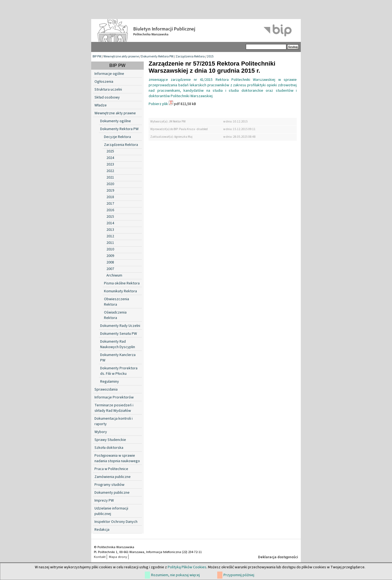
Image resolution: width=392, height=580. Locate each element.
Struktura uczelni (108, 90)
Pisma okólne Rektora (122, 283)
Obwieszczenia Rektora (117, 302)
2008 (110, 262)
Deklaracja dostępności (278, 557)
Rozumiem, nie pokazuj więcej (175, 575)
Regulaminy (110, 382)
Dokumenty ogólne (116, 121)
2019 (110, 191)
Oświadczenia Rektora (115, 315)
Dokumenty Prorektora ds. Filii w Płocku (119, 371)
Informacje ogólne (109, 74)
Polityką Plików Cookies (187, 567)
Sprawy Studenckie (110, 440)
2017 (110, 204)
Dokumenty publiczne (112, 493)
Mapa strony (118, 557)
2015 (210, 56)
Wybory (101, 432)
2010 (110, 249)
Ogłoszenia (104, 82)
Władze (101, 105)
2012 (110, 236)
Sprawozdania (106, 389)
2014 (110, 223)
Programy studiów (109, 485)
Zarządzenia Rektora (190, 56)
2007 (110, 269)
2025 (110, 151)
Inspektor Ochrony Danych (116, 522)
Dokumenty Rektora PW (157, 56)
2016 (110, 210)
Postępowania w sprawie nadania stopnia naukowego (117, 458)
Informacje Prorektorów (114, 397)
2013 (110, 230)
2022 (110, 171)
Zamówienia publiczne (113, 477)
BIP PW (97, 56)
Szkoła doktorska (109, 448)
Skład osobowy (107, 97)
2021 (110, 177)
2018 (110, 197)
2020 (110, 184)
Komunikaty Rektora (120, 291)
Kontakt (100, 557)
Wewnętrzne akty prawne (121, 56)
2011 (110, 243)
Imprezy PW (104, 501)
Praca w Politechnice (111, 469)
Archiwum (114, 275)
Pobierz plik (158, 104)
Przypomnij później (239, 575)
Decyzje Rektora (117, 137)
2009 (110, 256)
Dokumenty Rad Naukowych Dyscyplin (118, 344)
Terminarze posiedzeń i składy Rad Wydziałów (114, 408)
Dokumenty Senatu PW (119, 334)
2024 (110, 158)
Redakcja (102, 530)
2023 (110, 164)
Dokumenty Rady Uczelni (120, 326)
